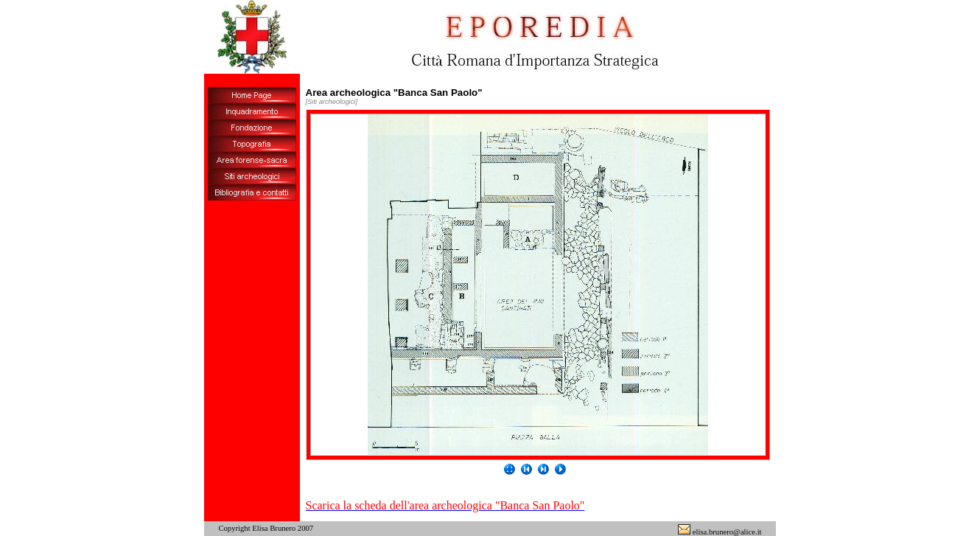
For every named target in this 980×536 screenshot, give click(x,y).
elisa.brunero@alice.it (720, 532)
